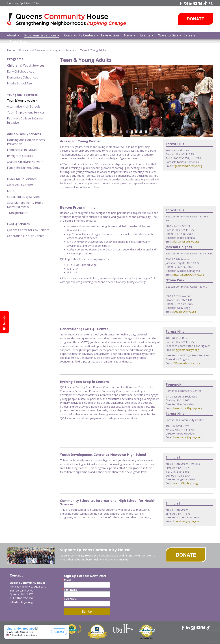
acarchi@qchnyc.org (186, 483)
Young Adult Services (63, 50)
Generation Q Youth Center (26, 236)
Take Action (110, 35)
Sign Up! (87, 612)
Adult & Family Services (24, 134)
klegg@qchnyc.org (185, 311)
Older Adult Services (22, 179)
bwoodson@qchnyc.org (188, 408)
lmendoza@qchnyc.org (187, 521)
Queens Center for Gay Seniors (28, 230)
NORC (11, 191)
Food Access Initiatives (22, 150)
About (13, 35)
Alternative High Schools (24, 106)
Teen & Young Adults (93, 50)
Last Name (70, 599)
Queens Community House (72, 20)
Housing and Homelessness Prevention (26, 142)
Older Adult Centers (20, 185)
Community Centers (81, 35)
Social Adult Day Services (24, 197)
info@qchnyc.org (21, 602)
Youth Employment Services (26, 112)
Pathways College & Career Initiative (25, 120)
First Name (70, 590)
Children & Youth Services (26, 66)
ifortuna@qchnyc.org (186, 241)
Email (67, 580)
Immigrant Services (20, 156)
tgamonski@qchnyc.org (188, 166)
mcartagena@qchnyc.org (189, 274)
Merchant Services (147, 638)
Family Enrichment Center (24, 168)
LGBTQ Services (18, 224)
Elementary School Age (23, 77)
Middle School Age (19, 83)
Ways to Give (170, 35)
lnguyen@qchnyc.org (186, 350)
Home (11, 50)
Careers (189, 35)
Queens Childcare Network (25, 162)
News (130, 35)
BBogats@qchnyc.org (187, 363)
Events (147, 35)
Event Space (19, 42)
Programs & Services (42, 35)
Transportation (18, 213)
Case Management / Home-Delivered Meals (26, 205)
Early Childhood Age (21, 71)
